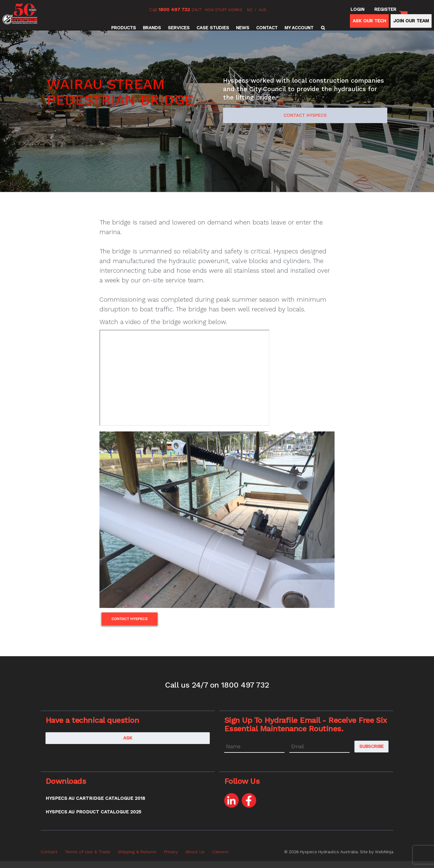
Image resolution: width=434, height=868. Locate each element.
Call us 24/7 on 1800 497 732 (217, 685)
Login (357, 9)
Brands (152, 28)
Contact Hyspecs (305, 115)
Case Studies (213, 28)
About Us (195, 852)
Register (385, 9)
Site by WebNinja (377, 852)
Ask (128, 738)
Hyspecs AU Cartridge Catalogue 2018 (95, 798)
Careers (220, 852)
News (243, 28)
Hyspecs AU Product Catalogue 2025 (93, 812)
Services (179, 28)
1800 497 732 (174, 10)
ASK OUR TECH (369, 21)
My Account (299, 28)
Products (124, 28)
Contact (267, 28)
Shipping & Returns (137, 852)
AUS (263, 10)
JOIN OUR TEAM (411, 21)
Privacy (171, 852)
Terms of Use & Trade (88, 852)
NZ (250, 10)
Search (322, 28)
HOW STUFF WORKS (223, 10)
